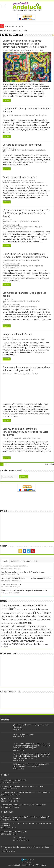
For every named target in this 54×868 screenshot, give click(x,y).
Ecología (16, 150)
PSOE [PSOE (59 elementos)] (33, 638)
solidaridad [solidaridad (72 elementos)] (36, 644)
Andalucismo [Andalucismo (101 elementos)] (39, 605)
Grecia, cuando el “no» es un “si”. (20, 177)
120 (14, 852)
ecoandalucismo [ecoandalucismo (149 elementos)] (13, 626)
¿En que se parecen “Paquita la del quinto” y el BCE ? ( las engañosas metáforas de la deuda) (26, 213)
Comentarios (26, 561)
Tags (36, 561)
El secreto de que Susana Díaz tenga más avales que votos (24, 590)
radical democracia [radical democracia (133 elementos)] (23, 641)
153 (27, 840)
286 (15, 828)
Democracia (20, 50)
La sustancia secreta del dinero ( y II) (22, 145)
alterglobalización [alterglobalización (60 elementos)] (9, 605)
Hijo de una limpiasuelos (11, 584)
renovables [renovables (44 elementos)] (40, 641)
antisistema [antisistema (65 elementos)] (39, 609)
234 (16, 834)
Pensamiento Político (32, 50)
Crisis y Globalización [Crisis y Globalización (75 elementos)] (40, 616)
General (37, 115)
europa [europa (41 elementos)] (29, 630)
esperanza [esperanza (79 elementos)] (21, 629)
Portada (3, 30)
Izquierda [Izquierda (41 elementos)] (33, 633)
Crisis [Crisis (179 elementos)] (37, 613)
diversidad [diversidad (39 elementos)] (14, 623)
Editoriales (18, 181)
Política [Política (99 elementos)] (26, 638)
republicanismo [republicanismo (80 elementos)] (10, 644)
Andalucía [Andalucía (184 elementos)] (9, 609)
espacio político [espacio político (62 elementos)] (8, 629)
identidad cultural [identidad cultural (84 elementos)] (11, 632)
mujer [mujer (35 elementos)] (25, 635)
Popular (5, 561)
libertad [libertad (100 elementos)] (41, 632)
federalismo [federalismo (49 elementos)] (36, 630)
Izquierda (44, 115)
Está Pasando (29, 115)
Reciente (15, 561)
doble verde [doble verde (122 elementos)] (25, 623)
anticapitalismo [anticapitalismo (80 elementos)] (25, 609)
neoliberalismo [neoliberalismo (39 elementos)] (32, 635)
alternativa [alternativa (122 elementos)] (24, 605)
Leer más (7, 100)
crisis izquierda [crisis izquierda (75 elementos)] (21, 616)
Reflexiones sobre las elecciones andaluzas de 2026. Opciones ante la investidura (31, 765)
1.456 (16, 820)
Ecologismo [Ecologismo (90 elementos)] (31, 627)
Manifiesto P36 (19, 838)
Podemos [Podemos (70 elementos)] (16, 638)
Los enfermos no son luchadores (14, 566)
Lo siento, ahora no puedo (14, 26)
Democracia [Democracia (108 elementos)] (8, 620)
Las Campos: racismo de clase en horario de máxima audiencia (26, 578)
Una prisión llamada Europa (17, 334)
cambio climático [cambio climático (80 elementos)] (16, 613)
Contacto (41, 865)
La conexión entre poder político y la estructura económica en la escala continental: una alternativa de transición (25, 44)
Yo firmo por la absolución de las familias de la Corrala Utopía (25, 817)
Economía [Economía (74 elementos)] (42, 627)
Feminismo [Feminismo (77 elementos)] (47, 629)
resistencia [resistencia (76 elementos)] (24, 644)
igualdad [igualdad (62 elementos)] (25, 632)
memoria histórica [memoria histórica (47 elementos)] (17, 635)
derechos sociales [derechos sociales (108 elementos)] (26, 620)
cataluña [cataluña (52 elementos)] (29, 613)
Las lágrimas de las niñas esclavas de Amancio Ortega (23, 572)
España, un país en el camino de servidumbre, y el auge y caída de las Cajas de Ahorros (25, 432)
